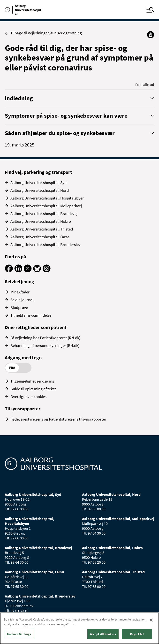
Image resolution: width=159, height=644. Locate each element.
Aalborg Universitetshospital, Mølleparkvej (46, 206)
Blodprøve (19, 307)
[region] (79, 628)
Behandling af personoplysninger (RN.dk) (45, 345)
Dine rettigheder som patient (36, 327)
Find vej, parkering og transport (38, 172)
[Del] (151, 35)
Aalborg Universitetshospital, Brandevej (44, 214)
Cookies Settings (19, 634)
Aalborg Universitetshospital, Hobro (41, 221)
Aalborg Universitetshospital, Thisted (42, 229)
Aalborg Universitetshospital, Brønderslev (45, 245)
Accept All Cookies (103, 634)
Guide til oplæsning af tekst (33, 389)
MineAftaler (20, 292)
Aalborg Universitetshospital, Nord (40, 190)
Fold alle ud (145, 84)
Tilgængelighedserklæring (32, 381)
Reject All (137, 634)
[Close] (151, 620)
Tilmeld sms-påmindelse (31, 315)
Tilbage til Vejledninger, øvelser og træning (43, 33)
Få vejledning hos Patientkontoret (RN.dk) (45, 338)
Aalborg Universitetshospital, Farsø (40, 237)
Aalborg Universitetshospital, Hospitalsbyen (47, 198)
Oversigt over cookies (28, 397)
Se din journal (22, 300)
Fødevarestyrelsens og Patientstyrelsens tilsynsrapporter (58, 419)
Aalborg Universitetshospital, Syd (38, 183)
